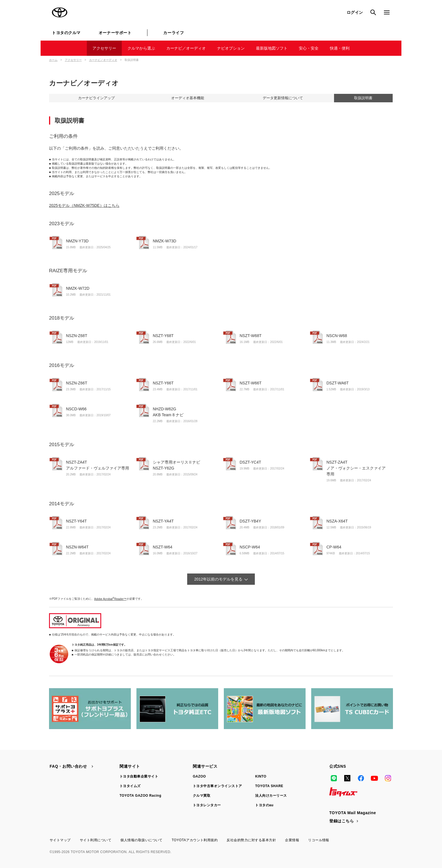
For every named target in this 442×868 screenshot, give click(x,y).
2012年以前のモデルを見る (218, 579)
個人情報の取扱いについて (142, 840)
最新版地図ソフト (272, 48)
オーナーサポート (115, 33)
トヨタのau (264, 805)
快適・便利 (340, 48)
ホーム (53, 60)
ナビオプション (231, 48)
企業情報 (292, 840)
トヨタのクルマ (66, 33)
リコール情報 (319, 840)
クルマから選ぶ (141, 48)
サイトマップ (60, 840)
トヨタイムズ (130, 786)
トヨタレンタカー (207, 805)
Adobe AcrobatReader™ (110, 599)
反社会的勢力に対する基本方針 (251, 840)
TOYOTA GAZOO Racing (140, 796)
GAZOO (199, 776)
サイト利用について (96, 840)
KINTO (261, 776)
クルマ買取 (202, 796)
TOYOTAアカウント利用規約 (195, 840)
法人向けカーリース (271, 796)
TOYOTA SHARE (269, 786)
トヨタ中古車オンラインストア (217, 786)
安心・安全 (309, 48)
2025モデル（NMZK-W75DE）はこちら (84, 205)
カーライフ (174, 33)
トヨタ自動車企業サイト (139, 776)
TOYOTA (60, 12)
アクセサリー (104, 48)
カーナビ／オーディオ (186, 48)
